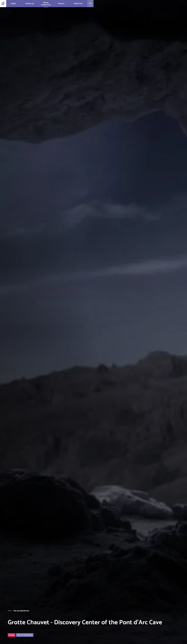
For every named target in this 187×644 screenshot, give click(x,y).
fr (90, 4)
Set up (46, 3)
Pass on (61, 4)
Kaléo (13, 4)
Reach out (78, 4)
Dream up (29, 4)
